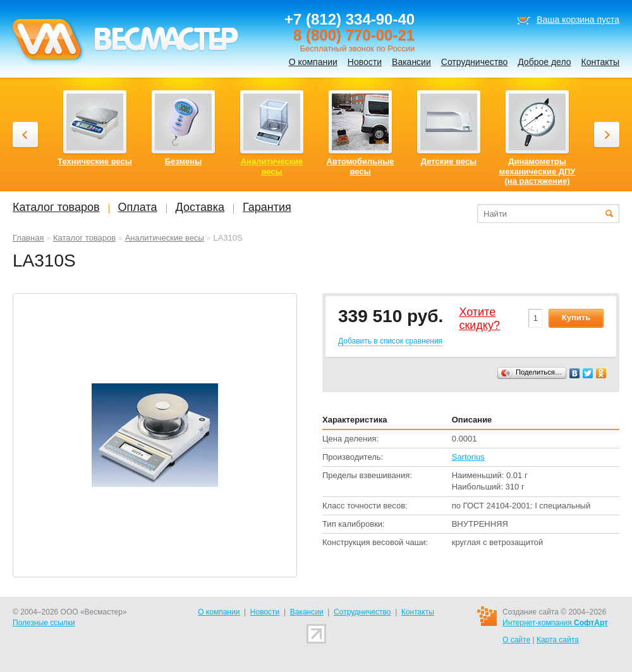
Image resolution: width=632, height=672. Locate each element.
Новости (365, 62)
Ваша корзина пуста (578, 20)
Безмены (184, 161)
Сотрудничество (474, 62)
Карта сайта (558, 640)
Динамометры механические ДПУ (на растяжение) (538, 171)
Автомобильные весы (360, 166)
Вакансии (411, 62)
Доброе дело (544, 62)
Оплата (138, 207)
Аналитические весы (165, 238)
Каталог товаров (84, 238)
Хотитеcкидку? (479, 319)
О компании (313, 62)
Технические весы (95, 161)
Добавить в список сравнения (390, 341)
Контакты (600, 62)
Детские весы (449, 161)
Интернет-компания (555, 623)
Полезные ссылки (44, 623)
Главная (28, 238)
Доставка (200, 207)
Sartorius (468, 457)
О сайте (516, 640)
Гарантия (267, 207)
